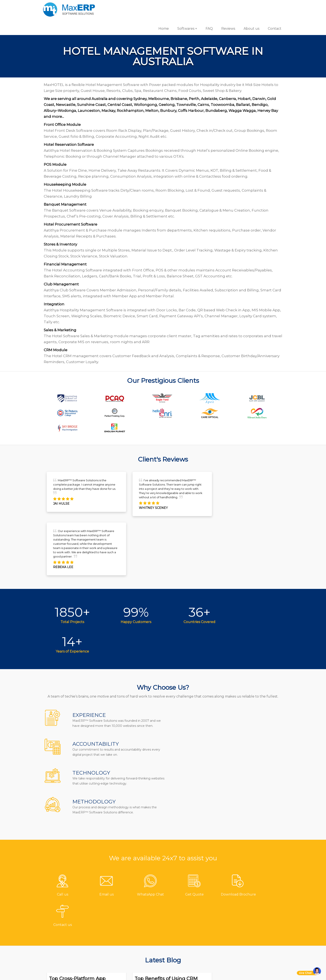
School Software (184, 940)
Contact (273, 6)
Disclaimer (125, 954)
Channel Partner (130, 933)
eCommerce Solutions (250, 919)
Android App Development (254, 905)
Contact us (125, 898)
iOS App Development (250, 912)
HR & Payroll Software (188, 933)
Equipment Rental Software (194, 954)
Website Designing (247, 926)
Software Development (250, 898)
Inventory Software (186, 926)
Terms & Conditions (132, 940)
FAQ (208, 6)
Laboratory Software (187, 947)
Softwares (184, 6)
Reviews (227, 6)
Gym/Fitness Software (189, 905)
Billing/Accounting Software (195, 919)
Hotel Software (183, 912)
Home (162, 6)
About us (250, 6)
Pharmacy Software (187, 898)
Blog (119, 926)
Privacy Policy (127, 947)
